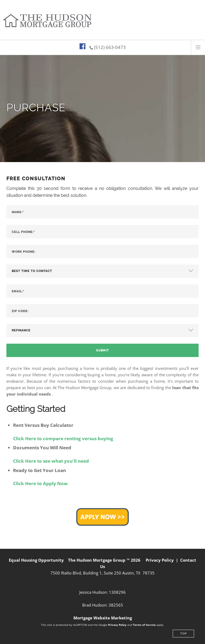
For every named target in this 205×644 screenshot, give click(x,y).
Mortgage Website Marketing (103, 618)
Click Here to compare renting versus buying (63, 438)
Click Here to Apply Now (40, 483)
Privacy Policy (160, 560)
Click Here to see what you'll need (51, 461)
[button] (102, 516)
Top (184, 634)
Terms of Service (144, 625)
